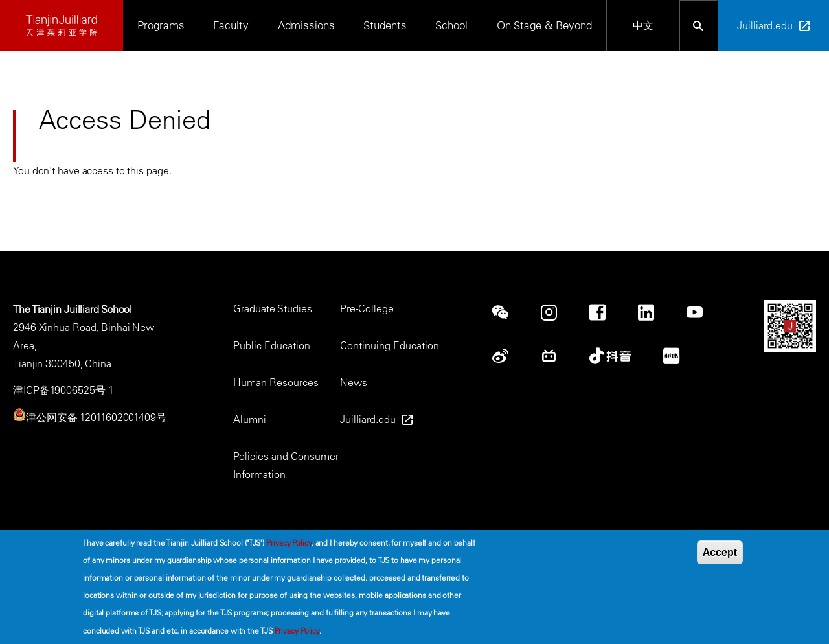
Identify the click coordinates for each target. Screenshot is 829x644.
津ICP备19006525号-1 (63, 390)
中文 (643, 25)
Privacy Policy (289, 544)
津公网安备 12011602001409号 (96, 417)
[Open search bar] (698, 26)
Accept (720, 554)
